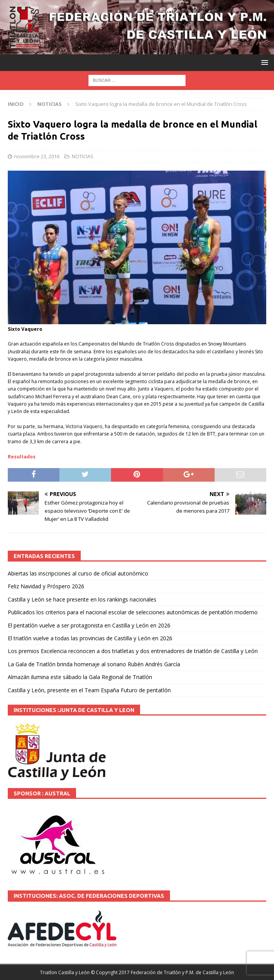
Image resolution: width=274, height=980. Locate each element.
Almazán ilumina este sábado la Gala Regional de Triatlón (80, 677)
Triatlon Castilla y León (65, 972)
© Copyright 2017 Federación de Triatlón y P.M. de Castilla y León (162, 972)
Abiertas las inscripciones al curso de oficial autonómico (78, 573)
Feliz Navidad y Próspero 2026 (46, 586)
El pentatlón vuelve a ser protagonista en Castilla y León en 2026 (89, 625)
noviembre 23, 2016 (37, 156)
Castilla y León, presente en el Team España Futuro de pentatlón (89, 690)
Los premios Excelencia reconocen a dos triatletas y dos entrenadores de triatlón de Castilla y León (133, 651)
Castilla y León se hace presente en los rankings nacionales (82, 599)
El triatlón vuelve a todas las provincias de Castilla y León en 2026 (90, 638)
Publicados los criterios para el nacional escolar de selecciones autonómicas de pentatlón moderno (133, 612)
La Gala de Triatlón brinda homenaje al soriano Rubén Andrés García (94, 664)
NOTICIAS (83, 156)
